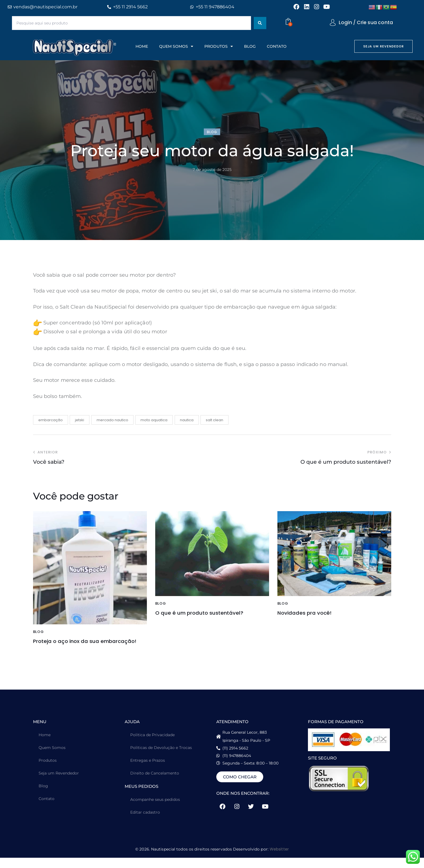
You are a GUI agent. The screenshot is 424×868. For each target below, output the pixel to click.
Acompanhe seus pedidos (155, 810)
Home (45, 745)
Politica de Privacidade (152, 745)
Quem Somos (52, 758)
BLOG (250, 46)
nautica (187, 420)
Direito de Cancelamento (155, 783)
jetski (80, 420)
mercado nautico (112, 420)
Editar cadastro (145, 822)
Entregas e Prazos (148, 771)
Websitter (279, 859)
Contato (47, 809)
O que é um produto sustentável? (190, 618)
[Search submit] (260, 23)
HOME (142, 46)
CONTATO (277, 46)
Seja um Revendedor (59, 783)
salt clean (214, 420)
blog (212, 132)
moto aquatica (154, 420)
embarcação (51, 420)
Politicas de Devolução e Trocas (161, 758)
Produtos (48, 771)
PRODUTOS (219, 46)
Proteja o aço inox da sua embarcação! (76, 647)
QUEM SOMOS (176, 46)
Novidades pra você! (313, 614)
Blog (43, 796)
